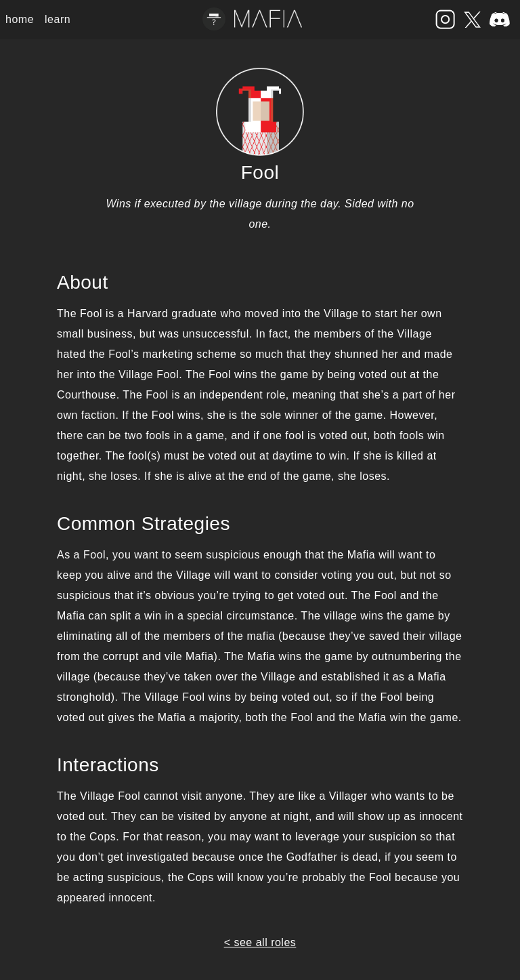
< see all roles (260, 942)
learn (58, 19)
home (20, 19)
